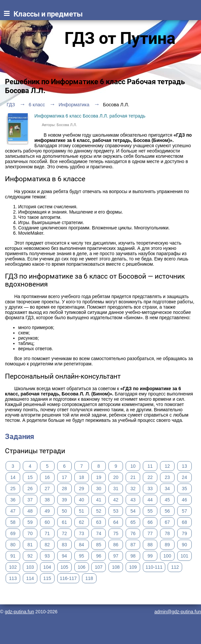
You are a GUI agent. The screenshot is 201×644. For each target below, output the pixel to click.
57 (184, 511)
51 (82, 511)
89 (167, 545)
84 (82, 545)
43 (133, 500)
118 (89, 578)
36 (13, 500)
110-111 (154, 567)
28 (64, 489)
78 (167, 533)
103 (30, 567)
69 (13, 533)
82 (47, 545)
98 (133, 556)
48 (30, 511)
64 (116, 522)
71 (47, 533)
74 (99, 533)
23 (167, 477)
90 (184, 545)
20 (116, 477)
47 (13, 511)
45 (167, 500)
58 (13, 522)
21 (133, 477)
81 (30, 545)
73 (82, 533)
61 (64, 522)
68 (184, 522)
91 (13, 556)
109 (133, 567)
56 (167, 511)
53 (116, 511)
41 (99, 500)
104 (47, 567)
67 (167, 522)
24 (184, 477)
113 (13, 578)
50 (64, 511)
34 (167, 489)
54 (133, 511)
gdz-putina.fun (19, 612)
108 (116, 567)
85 (99, 545)
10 (133, 466)
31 (116, 489)
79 (184, 533)
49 (47, 511)
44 (150, 500)
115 (47, 578)
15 (30, 477)
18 (82, 477)
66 (150, 522)
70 (30, 533)
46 (184, 500)
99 (150, 556)
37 (30, 500)
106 (81, 567)
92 (30, 556)
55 (150, 511)
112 (175, 567)
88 (150, 545)
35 (184, 489)
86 (116, 545)
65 (133, 522)
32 (133, 489)
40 (82, 500)
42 (116, 500)
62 (82, 522)
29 (82, 489)
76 (133, 533)
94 (64, 556)
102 (13, 567)
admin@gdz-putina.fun (178, 612)
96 (99, 556)
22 (150, 477)
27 (47, 489)
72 (64, 533)
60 (47, 522)
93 (47, 556)
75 (116, 533)
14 (13, 477)
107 (99, 567)
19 (99, 477)
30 (99, 489)
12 (167, 466)
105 (64, 567)
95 (82, 556)
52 (99, 511)
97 (116, 556)
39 (64, 500)
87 (133, 545)
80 (13, 545)
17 (64, 477)
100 (167, 556)
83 (64, 545)
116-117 (68, 578)
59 (30, 522)
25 (13, 489)
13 (184, 466)
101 (184, 556)
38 (47, 500)
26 (30, 489)
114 (30, 578)
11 (150, 466)
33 (150, 489)
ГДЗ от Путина (120, 38)
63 (99, 522)
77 (150, 533)
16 (47, 477)
